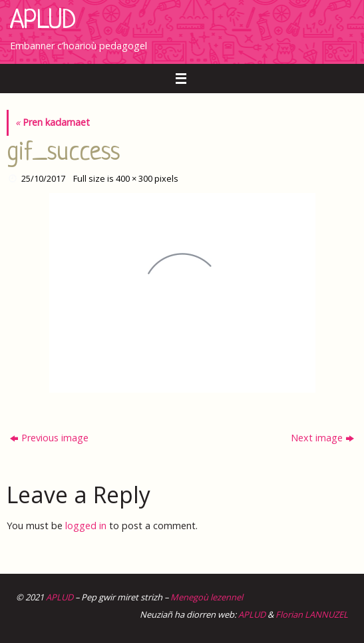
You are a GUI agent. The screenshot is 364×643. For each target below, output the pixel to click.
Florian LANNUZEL (312, 614)
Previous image (49, 438)
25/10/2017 (43, 178)
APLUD (43, 21)
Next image (322, 438)
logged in (86, 526)
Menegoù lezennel (207, 597)
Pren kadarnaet (53, 122)
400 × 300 (134, 178)
